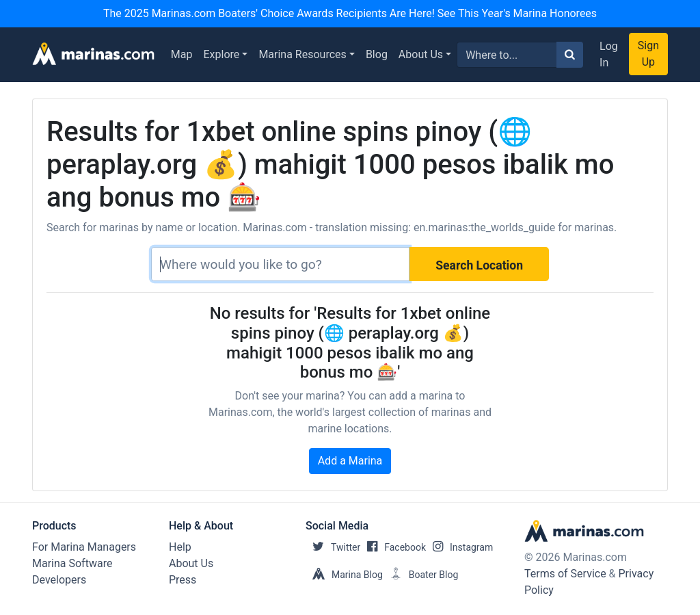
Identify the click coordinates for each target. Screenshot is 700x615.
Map (182, 54)
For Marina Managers (84, 547)
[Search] (280, 264)
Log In (609, 54)
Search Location (479, 265)
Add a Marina (350, 461)
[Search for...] (507, 55)
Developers (59, 580)
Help (180, 547)
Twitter (333, 547)
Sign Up (648, 54)
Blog (377, 54)
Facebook (393, 547)
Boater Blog (421, 575)
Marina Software (72, 563)
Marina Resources (302, 54)
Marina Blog (344, 575)
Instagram (459, 547)
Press (183, 580)
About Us (421, 54)
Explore (222, 54)
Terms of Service (565, 574)
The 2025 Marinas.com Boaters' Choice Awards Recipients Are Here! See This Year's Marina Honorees (350, 13)
